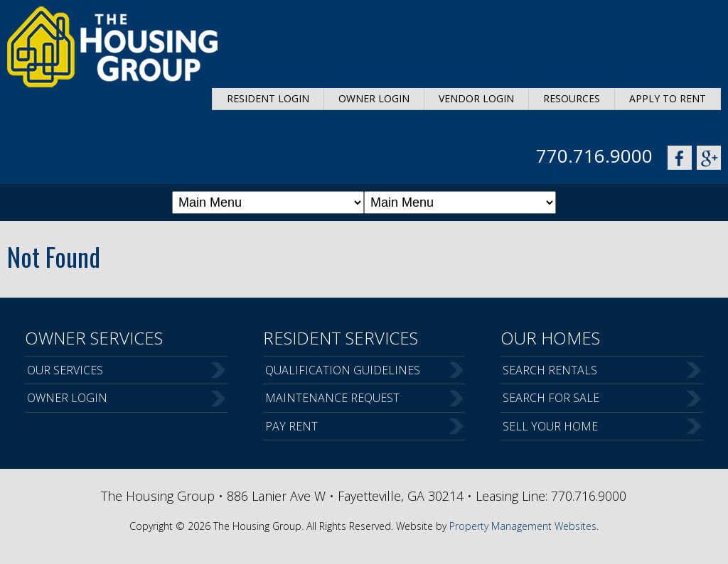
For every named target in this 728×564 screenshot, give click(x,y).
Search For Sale (551, 398)
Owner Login (374, 98)
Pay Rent (291, 426)
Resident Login (268, 98)
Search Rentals (550, 370)
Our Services (65, 370)
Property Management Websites (523, 526)
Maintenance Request (332, 398)
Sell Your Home (550, 426)
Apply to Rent (668, 98)
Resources (572, 98)
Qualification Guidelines (343, 370)
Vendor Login (476, 98)
